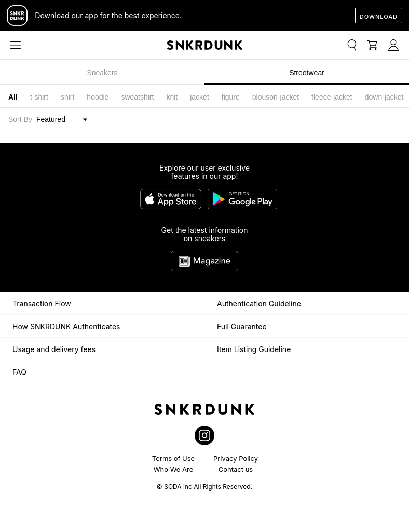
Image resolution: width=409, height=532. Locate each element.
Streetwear (307, 73)
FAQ (19, 372)
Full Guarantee (242, 326)
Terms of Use (173, 458)
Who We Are (174, 469)
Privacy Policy (236, 458)
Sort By (20, 119)
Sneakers (102, 73)
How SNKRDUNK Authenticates (66, 326)
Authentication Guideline (259, 304)
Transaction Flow (42, 304)
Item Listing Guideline (254, 349)
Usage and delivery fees (54, 349)
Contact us (236, 469)
